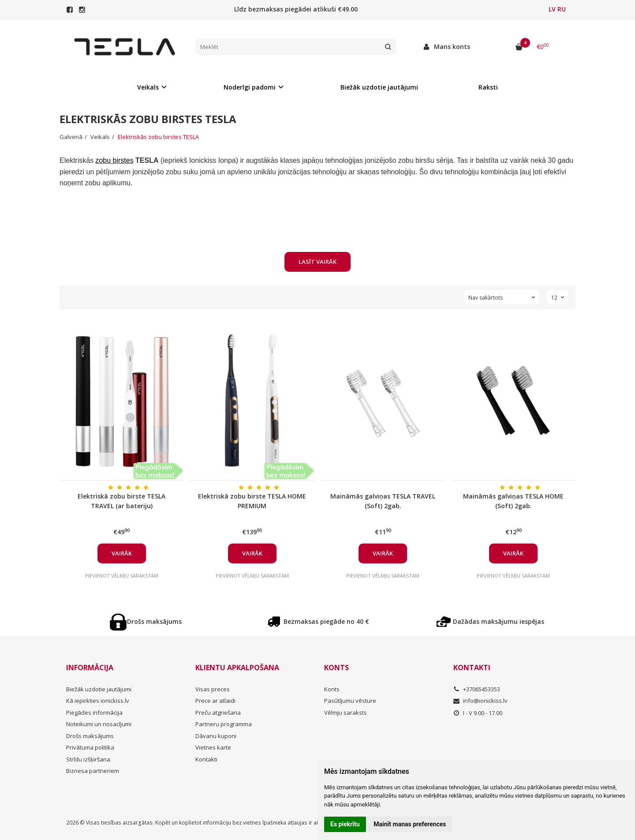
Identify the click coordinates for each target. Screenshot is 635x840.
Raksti (488, 87)
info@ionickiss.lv (480, 701)
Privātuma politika (90, 747)
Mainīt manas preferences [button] (410, 824)
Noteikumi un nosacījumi (99, 724)
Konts (336, 667)
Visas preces (213, 689)
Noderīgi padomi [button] (250, 87)
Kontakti (206, 759)
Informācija (90, 667)
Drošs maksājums (146, 622)
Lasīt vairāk (317, 262)
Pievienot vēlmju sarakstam (122, 576)
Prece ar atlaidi (215, 701)
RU (562, 9)
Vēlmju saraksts (346, 712)
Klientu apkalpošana (237, 667)
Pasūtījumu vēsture (350, 701)
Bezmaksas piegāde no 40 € (317, 622)
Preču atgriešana (218, 712)
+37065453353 (477, 689)
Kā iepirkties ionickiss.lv (98, 701)
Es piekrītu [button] (345, 824)
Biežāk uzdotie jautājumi (379, 87)
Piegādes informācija (94, 712)
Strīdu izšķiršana (88, 759)
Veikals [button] (148, 87)
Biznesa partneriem (93, 771)
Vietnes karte (213, 747)
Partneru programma (224, 724)
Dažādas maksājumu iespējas (490, 622)
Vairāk (122, 553)
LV (552, 9)
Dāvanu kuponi (216, 736)
